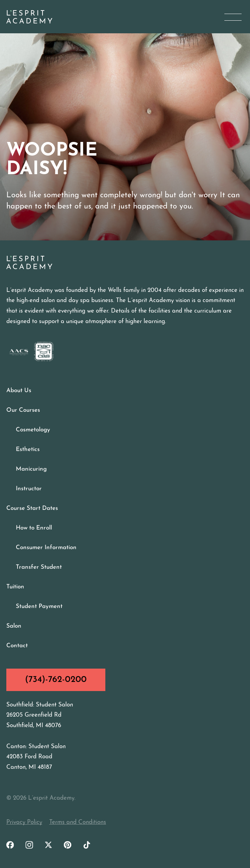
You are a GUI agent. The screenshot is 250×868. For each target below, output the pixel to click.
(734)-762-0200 (56, 680)
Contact (17, 646)
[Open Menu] (233, 17)
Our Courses (23, 410)
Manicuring (31, 469)
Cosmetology (33, 430)
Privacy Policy (24, 822)
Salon (14, 626)
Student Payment (39, 606)
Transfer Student (39, 567)
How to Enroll (34, 528)
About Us (19, 391)
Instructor (29, 489)
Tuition (15, 587)
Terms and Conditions (78, 822)
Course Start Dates (32, 508)
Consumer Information (46, 548)
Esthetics (28, 449)
